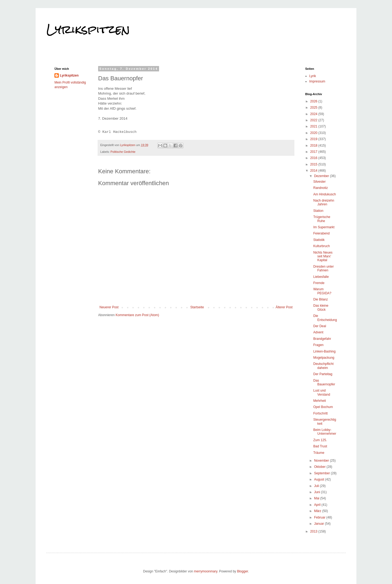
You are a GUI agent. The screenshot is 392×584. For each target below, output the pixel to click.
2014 (314, 171)
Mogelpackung (324, 358)
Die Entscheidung (325, 318)
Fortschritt (320, 413)
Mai (317, 498)
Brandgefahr (322, 339)
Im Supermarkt (324, 227)
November (322, 461)
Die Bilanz (321, 299)
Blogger (243, 571)
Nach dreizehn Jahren (324, 202)
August (320, 479)
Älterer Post (284, 307)
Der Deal (320, 326)
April (318, 505)
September (322, 473)
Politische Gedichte (123, 152)
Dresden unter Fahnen (324, 268)
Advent (318, 332)
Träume (319, 453)
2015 (314, 164)
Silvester (319, 182)
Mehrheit (320, 401)
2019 (314, 139)
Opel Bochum (323, 407)
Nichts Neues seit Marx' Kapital (323, 256)
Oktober (320, 467)
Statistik (319, 240)
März (318, 511)
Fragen (318, 345)
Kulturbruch (321, 246)
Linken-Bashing (324, 351)
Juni (317, 492)
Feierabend (321, 233)
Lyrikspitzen (88, 29)
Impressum (317, 81)
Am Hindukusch (325, 194)
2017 (314, 152)
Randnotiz (321, 188)
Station (318, 211)
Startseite (197, 307)
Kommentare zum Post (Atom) (137, 315)
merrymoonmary (205, 571)
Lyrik (313, 76)
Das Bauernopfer (324, 382)
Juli (317, 486)
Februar (320, 517)
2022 (314, 120)
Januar (319, 524)
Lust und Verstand (322, 392)
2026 (314, 101)
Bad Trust (320, 446)
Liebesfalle (321, 277)
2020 (314, 133)
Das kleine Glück (321, 307)
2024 (314, 114)
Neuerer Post (109, 307)
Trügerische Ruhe (322, 219)
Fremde (319, 283)
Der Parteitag (323, 374)
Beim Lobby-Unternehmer (325, 432)
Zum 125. (320, 440)
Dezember (322, 176)
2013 (314, 531)
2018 (314, 146)
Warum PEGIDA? (322, 291)
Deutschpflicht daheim (323, 366)
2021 (314, 126)
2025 (314, 108)
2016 (314, 158)
